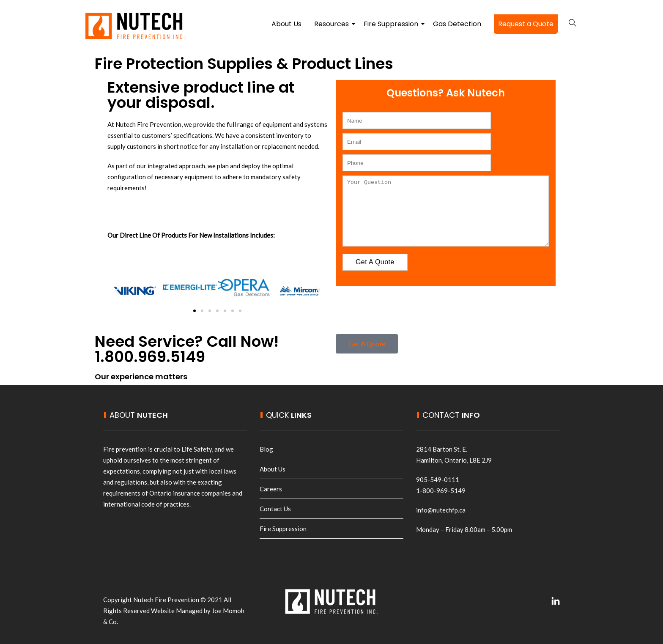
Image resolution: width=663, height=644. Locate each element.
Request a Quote (526, 24)
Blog (266, 449)
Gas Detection (457, 24)
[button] (117, 291)
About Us (286, 24)
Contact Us (275, 509)
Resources (333, 26)
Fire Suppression (392, 26)
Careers (271, 489)
